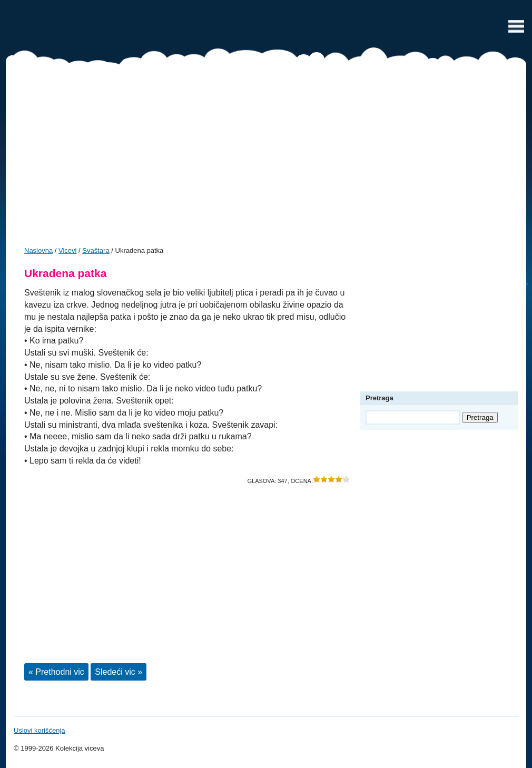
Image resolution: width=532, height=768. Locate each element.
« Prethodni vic (56, 672)
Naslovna (38, 250)
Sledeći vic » (119, 672)
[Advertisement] (266, 159)
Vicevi (266, 29)
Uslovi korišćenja (40, 730)
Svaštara (96, 250)
